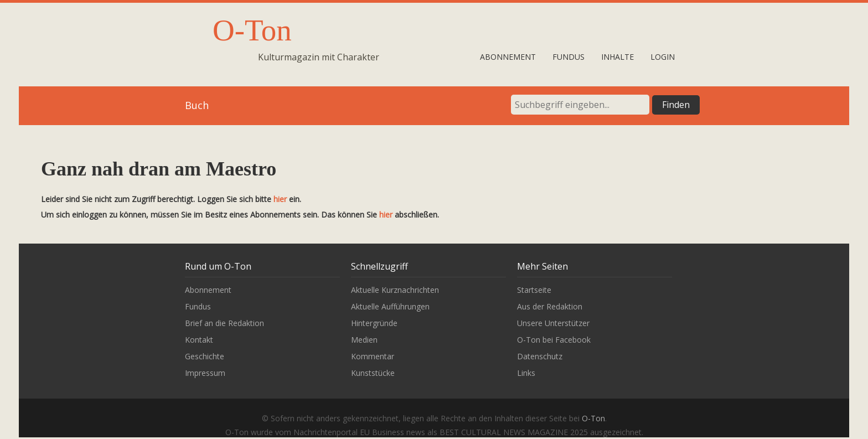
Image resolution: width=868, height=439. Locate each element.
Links (526, 373)
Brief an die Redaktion (224, 323)
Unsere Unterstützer (553, 323)
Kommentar (373, 356)
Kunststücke (373, 373)
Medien (364, 340)
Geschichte (205, 356)
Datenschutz (540, 356)
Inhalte (618, 57)
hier (280, 199)
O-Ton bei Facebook (554, 340)
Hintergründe (374, 323)
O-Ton (252, 30)
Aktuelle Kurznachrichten (395, 290)
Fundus (569, 57)
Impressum (205, 373)
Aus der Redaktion (550, 306)
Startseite (534, 290)
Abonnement (508, 57)
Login (663, 57)
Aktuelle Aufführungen (390, 306)
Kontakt (199, 340)
